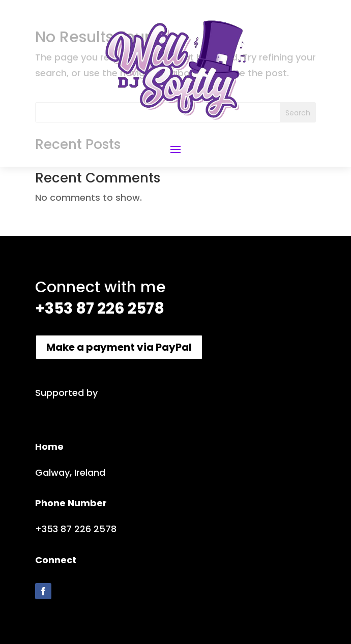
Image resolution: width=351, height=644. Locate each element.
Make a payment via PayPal (119, 347)
